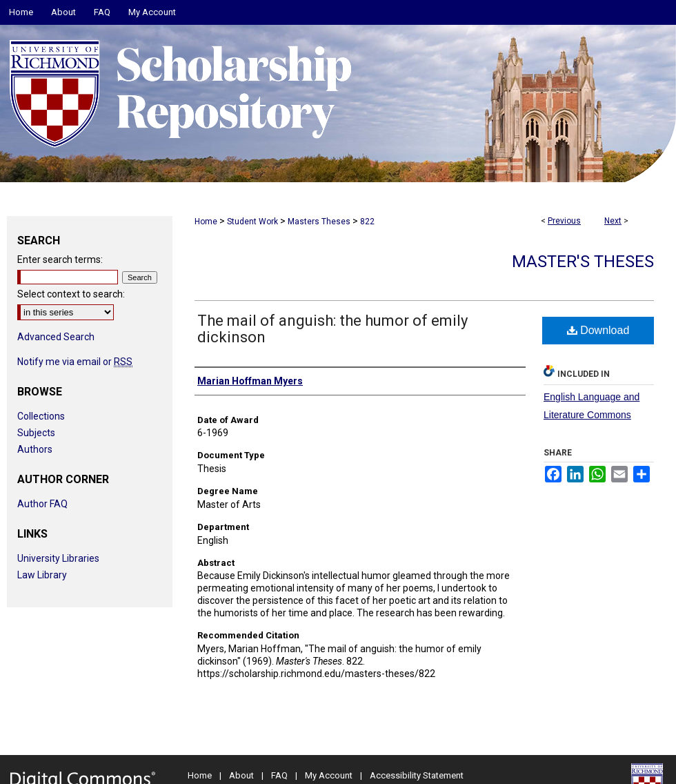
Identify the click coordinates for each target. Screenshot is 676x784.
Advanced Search (56, 337)
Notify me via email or (75, 362)
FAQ (279, 775)
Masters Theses (319, 222)
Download (598, 330)
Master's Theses (583, 262)
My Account (329, 775)
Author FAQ (42, 504)
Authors (35, 449)
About (241, 775)
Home (206, 222)
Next (613, 221)
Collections (41, 416)
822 (367, 222)
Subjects (36, 433)
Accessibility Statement (417, 775)
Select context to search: (71, 294)
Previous (564, 221)
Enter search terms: (60, 259)
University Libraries (58, 558)
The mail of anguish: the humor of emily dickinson (332, 329)
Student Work (252, 222)
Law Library (42, 575)
